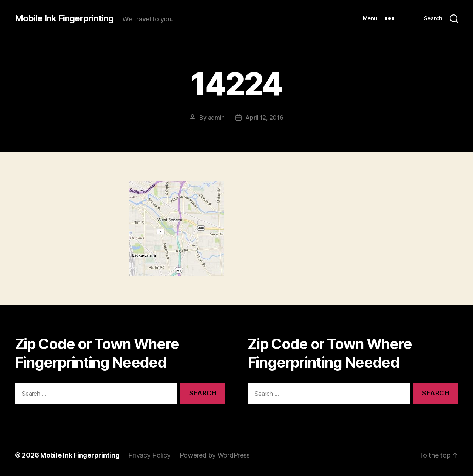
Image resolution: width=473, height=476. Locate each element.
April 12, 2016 (264, 118)
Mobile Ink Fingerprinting (64, 18)
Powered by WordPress (215, 455)
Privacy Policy (149, 455)
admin (216, 118)
